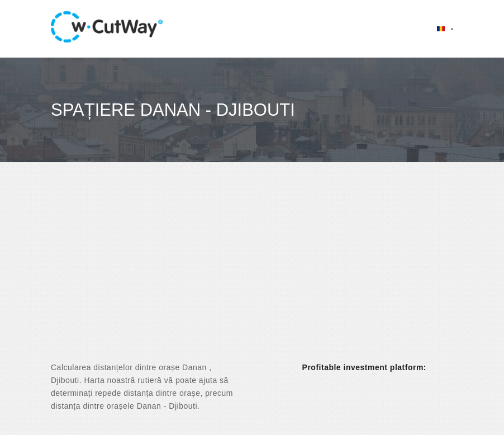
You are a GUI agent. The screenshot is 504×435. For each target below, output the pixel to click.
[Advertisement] (252, 272)
